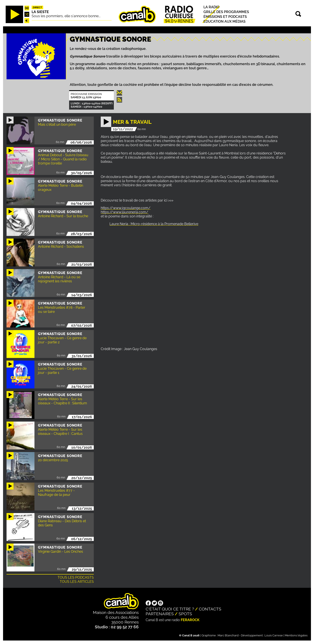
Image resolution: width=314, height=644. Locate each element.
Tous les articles (77, 582)
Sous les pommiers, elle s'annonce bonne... (66, 16)
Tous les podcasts (76, 577)
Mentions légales (296, 635)
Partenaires (160, 614)
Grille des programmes (226, 12)
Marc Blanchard (228, 635)
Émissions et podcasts (225, 17)
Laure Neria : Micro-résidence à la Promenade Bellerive (154, 224)
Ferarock (190, 620)
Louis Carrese (274, 635)
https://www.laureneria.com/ (125, 212)
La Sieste (40, 12)
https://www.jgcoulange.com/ (126, 208)
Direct (38, 7)
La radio (211, 7)
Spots (185, 614)
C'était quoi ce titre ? (170, 609)
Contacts (210, 609)
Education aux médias (224, 21)
